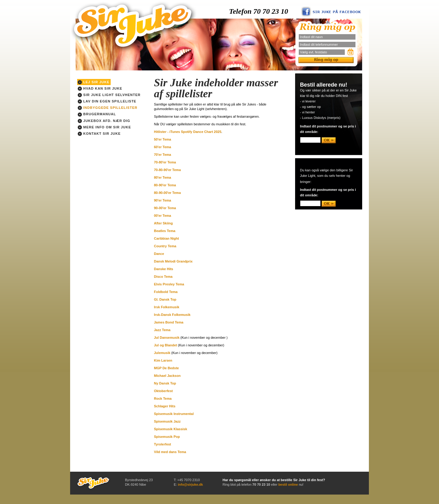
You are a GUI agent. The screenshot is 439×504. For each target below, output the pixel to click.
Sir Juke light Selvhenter (109, 95)
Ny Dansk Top (165, 383)
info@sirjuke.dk (190, 484)
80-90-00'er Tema (167, 193)
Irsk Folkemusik (167, 307)
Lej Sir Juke (94, 82)
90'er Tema (162, 200)
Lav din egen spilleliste (107, 102)
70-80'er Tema (165, 162)
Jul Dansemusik (167, 338)
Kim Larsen (163, 360)
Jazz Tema (162, 330)
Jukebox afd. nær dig (104, 121)
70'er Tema (162, 155)
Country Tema (165, 246)
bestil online (288, 484)
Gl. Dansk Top (165, 299)
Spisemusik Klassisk (171, 429)
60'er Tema (162, 147)
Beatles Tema (165, 231)
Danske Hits (164, 269)
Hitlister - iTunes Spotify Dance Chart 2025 (188, 132)
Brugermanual (97, 114)
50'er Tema (162, 139)
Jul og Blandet (166, 345)
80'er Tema (162, 177)
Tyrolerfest (162, 444)
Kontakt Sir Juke (99, 134)
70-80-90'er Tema (167, 170)
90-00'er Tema (165, 208)
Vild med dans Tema (170, 452)
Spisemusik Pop (167, 437)
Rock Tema (163, 399)
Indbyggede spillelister (108, 108)
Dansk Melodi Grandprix (173, 261)
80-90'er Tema (165, 185)
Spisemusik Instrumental (174, 414)
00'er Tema (162, 216)
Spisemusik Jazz (167, 421)
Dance (159, 254)
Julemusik (162, 353)
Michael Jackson (167, 376)
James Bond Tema (169, 322)
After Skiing (163, 223)
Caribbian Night (166, 238)
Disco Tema (163, 277)
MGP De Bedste (166, 368)
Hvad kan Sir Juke (100, 89)
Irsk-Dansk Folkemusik (172, 315)
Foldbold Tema (166, 292)
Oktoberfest (163, 391)
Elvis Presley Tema (169, 284)
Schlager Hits (165, 406)
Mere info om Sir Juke (104, 127)
